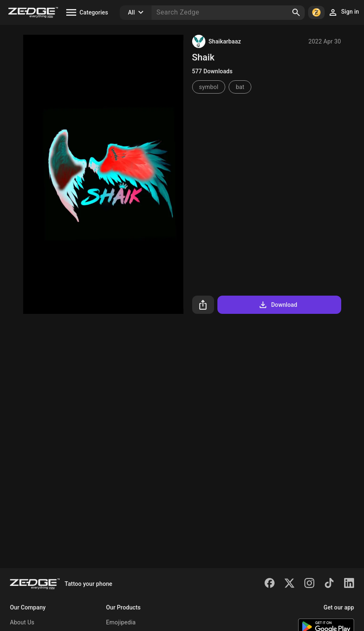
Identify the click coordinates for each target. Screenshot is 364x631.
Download (278, 305)
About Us (22, 622)
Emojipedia (121, 622)
